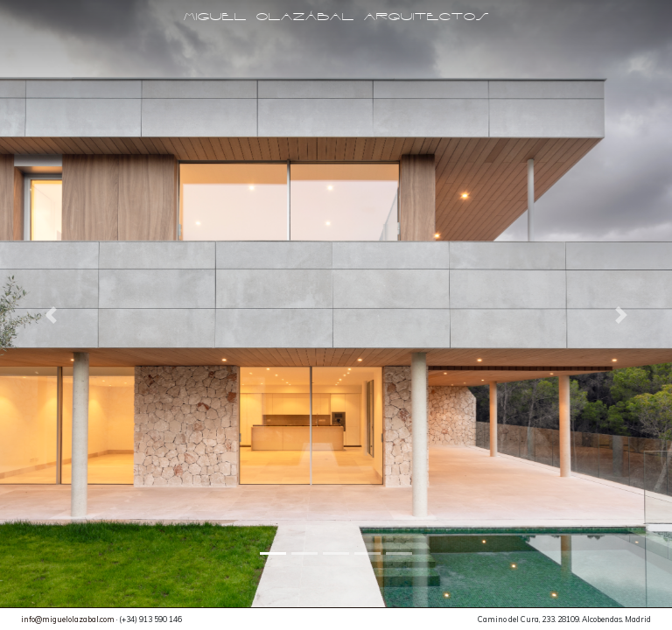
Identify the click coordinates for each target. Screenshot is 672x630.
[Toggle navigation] (336, 45)
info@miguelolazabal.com (68, 619)
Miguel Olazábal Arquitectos (336, 17)
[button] (50, 315)
